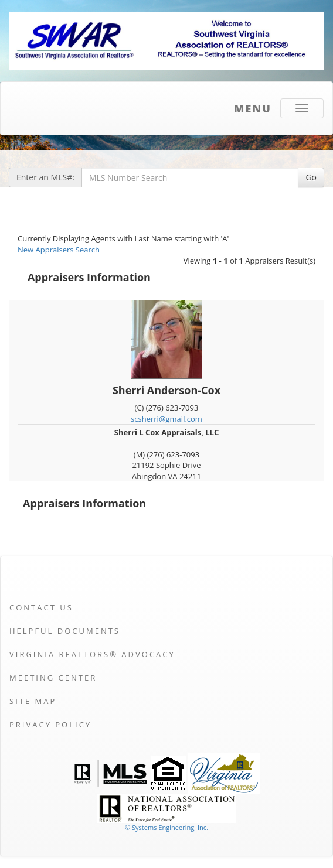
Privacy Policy (50, 725)
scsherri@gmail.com (167, 419)
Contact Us (41, 607)
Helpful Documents (65, 631)
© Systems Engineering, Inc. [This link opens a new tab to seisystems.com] (167, 827)
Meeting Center (53, 678)
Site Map (33, 701)
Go (311, 177)
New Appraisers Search (59, 250)
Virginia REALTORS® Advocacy (92, 654)
